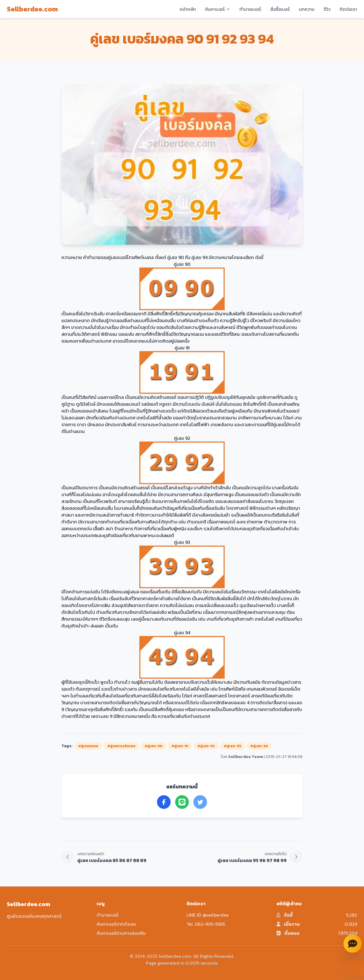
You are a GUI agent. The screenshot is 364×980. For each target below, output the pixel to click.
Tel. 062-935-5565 (206, 924)
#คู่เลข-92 (206, 746)
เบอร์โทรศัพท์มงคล (136, 257)
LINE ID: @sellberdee (208, 915)
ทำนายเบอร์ (250, 9)
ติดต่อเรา (348, 9)
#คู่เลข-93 (232, 746)
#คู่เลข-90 (153, 746)
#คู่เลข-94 (259, 746)
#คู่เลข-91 (180, 746)
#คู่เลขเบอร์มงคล (121, 746)
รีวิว (327, 9)
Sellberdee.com (32, 9)
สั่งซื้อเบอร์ (280, 9)
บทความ (307, 9)
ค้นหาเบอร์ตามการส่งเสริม (121, 933)
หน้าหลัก (188, 9)
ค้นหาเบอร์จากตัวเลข (116, 924)
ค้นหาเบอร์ (218, 9)
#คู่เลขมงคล (88, 746)
